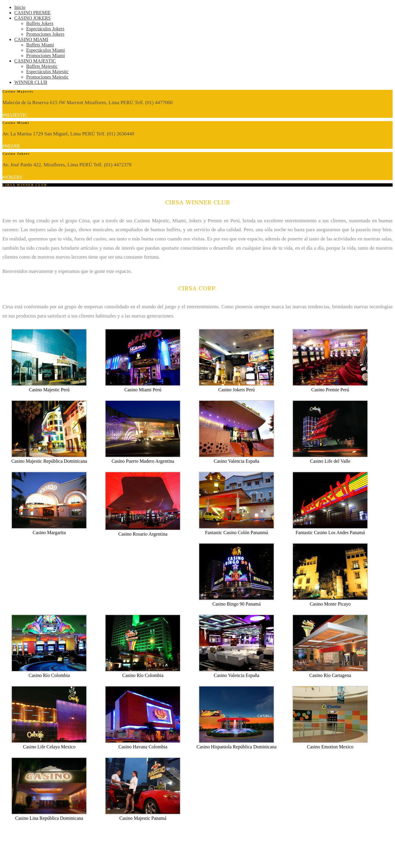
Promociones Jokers (45, 34)
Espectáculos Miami (46, 50)
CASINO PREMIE (32, 13)
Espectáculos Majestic (47, 72)
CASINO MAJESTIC (35, 61)
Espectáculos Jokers (45, 29)
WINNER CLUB (31, 82)
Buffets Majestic (42, 66)
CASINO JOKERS (32, 18)
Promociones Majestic (47, 77)
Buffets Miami (40, 45)
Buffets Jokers (40, 23)
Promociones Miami (46, 55)
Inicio (20, 7)
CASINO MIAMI (31, 39)
